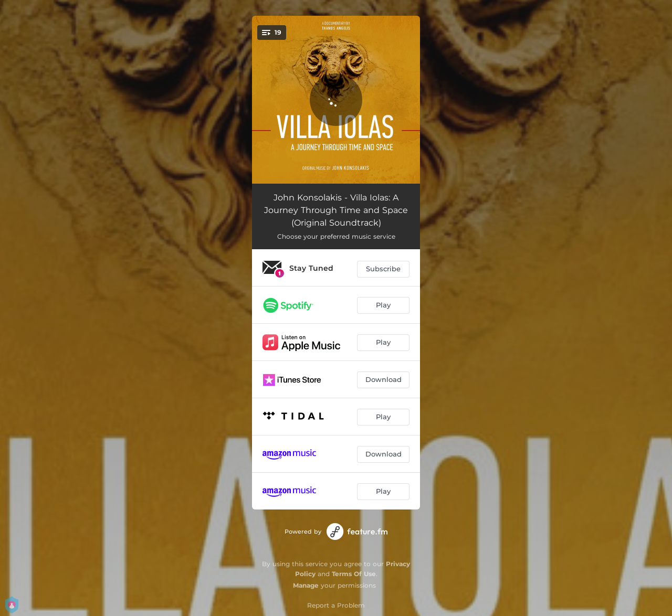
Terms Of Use (354, 574)
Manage (306, 585)
